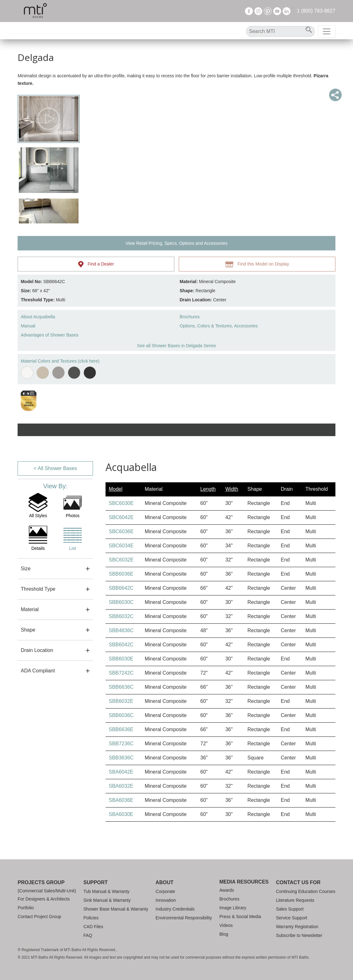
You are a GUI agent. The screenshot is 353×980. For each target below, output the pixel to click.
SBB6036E (121, 574)
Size (26, 569)
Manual (28, 326)
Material (30, 609)
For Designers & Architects (44, 899)
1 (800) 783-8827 (316, 11)
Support (96, 882)
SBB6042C (121, 645)
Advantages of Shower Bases (50, 335)
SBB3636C (121, 758)
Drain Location (37, 650)
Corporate (165, 891)
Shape (28, 630)
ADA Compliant (38, 671)
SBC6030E (121, 503)
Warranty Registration (297, 927)
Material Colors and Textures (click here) (60, 361)
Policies (91, 918)
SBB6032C (121, 616)
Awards (226, 890)
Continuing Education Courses (306, 891)
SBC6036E (121, 531)
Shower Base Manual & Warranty (116, 909)
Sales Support (290, 909)
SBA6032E (121, 786)
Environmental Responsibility (184, 918)
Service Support (292, 918)
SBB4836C (121, 630)
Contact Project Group (39, 917)
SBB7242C (121, 673)
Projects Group (41, 882)
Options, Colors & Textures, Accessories (219, 326)
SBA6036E (121, 800)
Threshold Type (38, 589)
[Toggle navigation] (327, 31)
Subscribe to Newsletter (299, 935)
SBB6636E (121, 729)
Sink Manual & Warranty (107, 900)
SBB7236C (121, 744)
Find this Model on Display (257, 264)
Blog (224, 934)
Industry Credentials (175, 909)
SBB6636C (121, 687)
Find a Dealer (96, 264)
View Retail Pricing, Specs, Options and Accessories (176, 243)
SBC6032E (121, 560)
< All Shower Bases (55, 468)
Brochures (190, 317)
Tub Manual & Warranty (107, 891)
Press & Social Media (240, 917)
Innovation (166, 900)
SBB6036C (121, 715)
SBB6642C (121, 588)
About (164, 882)
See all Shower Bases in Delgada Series (176, 346)
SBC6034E (121, 546)
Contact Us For (298, 882)
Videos (226, 925)
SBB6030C (121, 602)
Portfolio (26, 908)
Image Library (233, 908)
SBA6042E (121, 772)
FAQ (88, 935)
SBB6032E (121, 701)
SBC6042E (121, 517)
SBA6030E (121, 814)
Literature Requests (295, 900)
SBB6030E (121, 659)
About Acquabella (38, 317)
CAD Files (93, 927)
